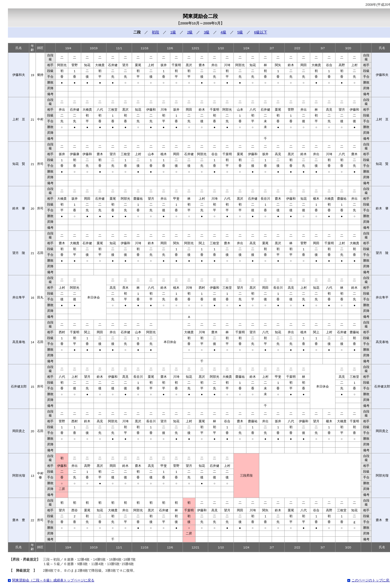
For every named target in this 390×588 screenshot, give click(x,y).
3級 (207, 32)
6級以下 (261, 32)
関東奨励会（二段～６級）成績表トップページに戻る (53, 580)
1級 (173, 32)
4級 (223, 32)
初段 (155, 32)
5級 (240, 32)
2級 (190, 32)
